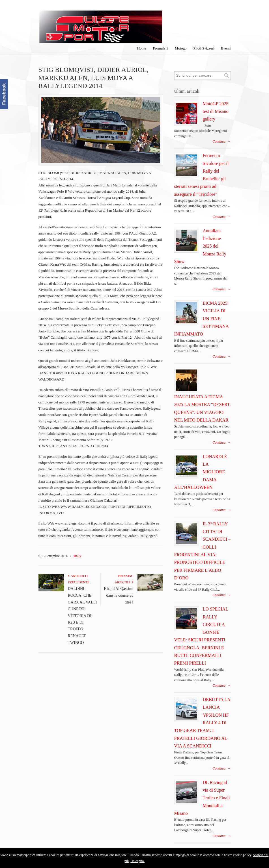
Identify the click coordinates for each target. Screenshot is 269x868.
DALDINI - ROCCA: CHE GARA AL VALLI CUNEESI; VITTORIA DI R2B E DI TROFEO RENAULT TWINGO (82, 615)
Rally (78, 556)
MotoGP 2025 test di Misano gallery (216, 111)
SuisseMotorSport (101, 23)
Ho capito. (137, 861)
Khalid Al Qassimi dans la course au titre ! (119, 595)
